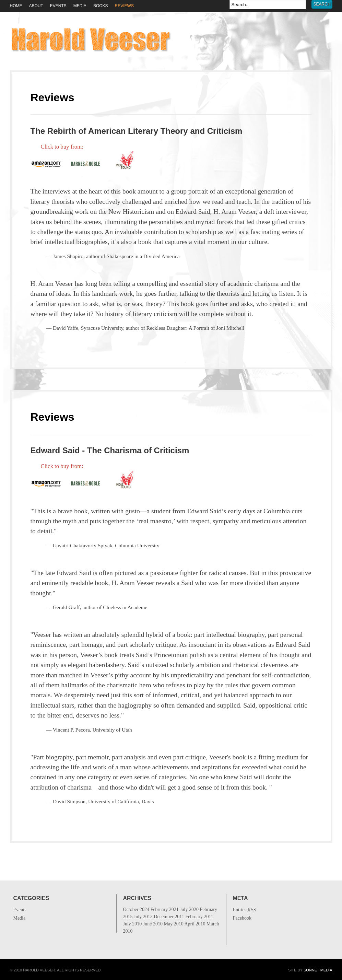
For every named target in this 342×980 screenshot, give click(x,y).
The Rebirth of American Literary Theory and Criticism (137, 131)
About (36, 6)
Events (58, 6)
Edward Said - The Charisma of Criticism (110, 450)
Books (101, 6)
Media (80, 6)
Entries (245, 910)
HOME (16, 6)
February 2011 (171, 924)
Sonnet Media (318, 970)
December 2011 (171, 924)
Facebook (242, 918)
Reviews (124, 6)
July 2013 (171, 924)
